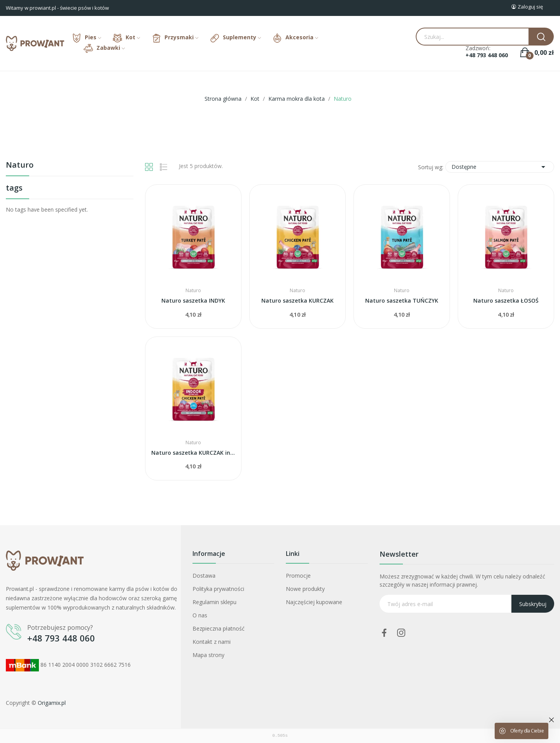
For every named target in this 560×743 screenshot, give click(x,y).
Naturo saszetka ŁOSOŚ (506, 301)
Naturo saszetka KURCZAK (297, 301)
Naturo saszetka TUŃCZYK (402, 301)
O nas (200, 615)
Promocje (298, 576)
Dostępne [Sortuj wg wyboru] (500, 167)
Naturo (20, 166)
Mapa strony (208, 655)
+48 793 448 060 (487, 55)
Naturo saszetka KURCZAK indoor (193, 453)
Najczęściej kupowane (314, 602)
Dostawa (204, 576)
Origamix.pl (52, 703)
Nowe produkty (305, 589)
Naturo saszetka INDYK (193, 301)
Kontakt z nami (212, 642)
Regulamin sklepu (214, 602)
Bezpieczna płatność (219, 628)
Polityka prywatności (218, 589)
